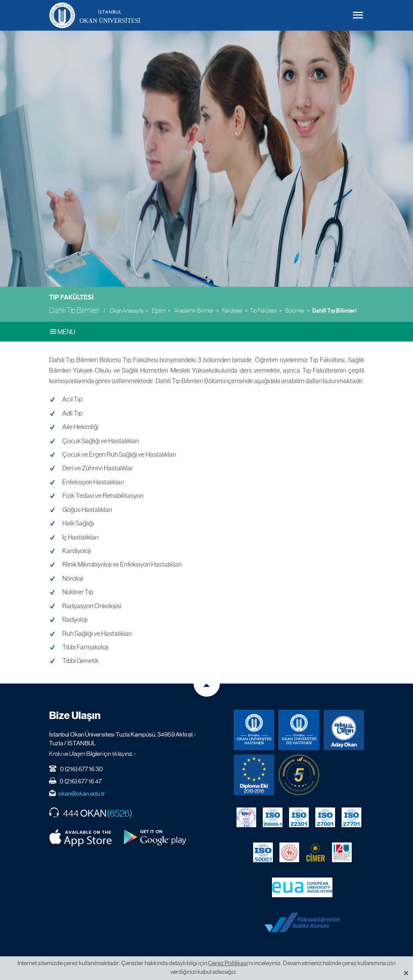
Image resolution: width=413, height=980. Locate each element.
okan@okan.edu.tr (82, 793)
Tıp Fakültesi (71, 297)
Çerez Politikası (228, 963)
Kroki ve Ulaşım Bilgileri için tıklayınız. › (92, 754)
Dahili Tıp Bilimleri (334, 311)
